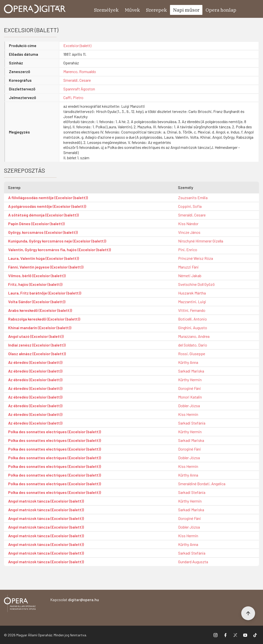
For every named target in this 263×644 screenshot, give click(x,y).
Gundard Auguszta (193, 562)
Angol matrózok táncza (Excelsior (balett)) (46, 501)
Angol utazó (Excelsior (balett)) (36, 336)
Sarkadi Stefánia (192, 423)
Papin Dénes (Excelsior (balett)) (36, 224)
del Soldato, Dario (193, 345)
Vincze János (189, 232)
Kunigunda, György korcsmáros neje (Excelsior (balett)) (57, 241)
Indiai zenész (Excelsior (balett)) (37, 345)
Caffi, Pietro (73, 97)
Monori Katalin (190, 397)
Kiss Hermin (188, 414)
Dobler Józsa (189, 406)
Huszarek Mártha (192, 293)
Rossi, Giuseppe (192, 354)
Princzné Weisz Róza (196, 258)
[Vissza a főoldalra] (20, 604)
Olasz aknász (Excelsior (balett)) (37, 354)
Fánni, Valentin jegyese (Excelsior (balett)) (46, 267)
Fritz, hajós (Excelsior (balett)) (35, 284)
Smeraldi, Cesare (77, 80)
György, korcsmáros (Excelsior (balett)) (43, 232)
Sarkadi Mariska (191, 371)
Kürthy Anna (188, 362)
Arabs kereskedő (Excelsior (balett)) (40, 310)
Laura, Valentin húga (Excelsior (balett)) (44, 258)
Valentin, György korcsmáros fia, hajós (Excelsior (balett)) (60, 250)
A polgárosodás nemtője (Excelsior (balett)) (47, 206)
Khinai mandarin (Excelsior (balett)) (40, 328)
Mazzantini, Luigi (192, 302)
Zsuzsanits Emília (193, 198)
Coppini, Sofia (190, 206)
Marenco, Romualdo (80, 71)
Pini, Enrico (188, 250)
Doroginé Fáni (190, 388)
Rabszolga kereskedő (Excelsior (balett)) (44, 319)
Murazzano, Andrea (194, 336)
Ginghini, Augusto (193, 328)
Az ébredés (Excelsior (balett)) (35, 362)
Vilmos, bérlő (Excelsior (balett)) (37, 276)
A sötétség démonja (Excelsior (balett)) (43, 215)
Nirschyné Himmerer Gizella (201, 241)
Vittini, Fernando (192, 310)
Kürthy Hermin (190, 380)
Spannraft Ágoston (79, 89)
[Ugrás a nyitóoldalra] (35, 9)
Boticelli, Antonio (192, 319)
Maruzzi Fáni (188, 267)
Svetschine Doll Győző (196, 284)
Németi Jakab (190, 276)
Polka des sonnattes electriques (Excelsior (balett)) (55, 432)
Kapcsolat (75, 600)
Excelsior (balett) (77, 45)
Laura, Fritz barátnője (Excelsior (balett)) (45, 293)
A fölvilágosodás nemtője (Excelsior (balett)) (48, 198)
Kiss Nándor (188, 224)
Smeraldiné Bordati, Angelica (202, 484)
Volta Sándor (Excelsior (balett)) (37, 302)
